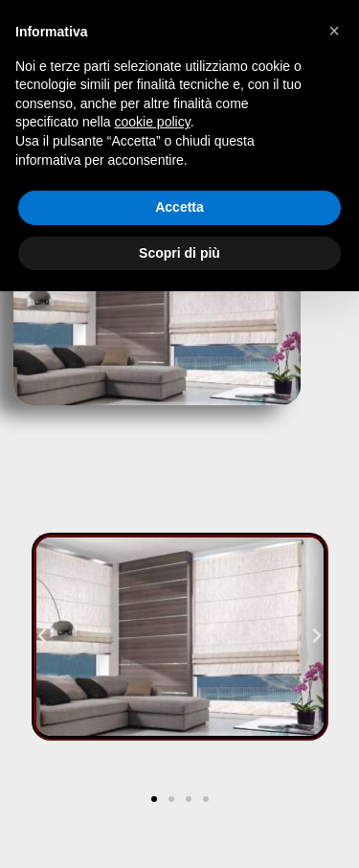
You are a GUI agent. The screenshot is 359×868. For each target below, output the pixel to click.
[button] (42, 636)
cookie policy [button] (153, 122)
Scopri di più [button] (179, 253)
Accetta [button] (179, 207)
